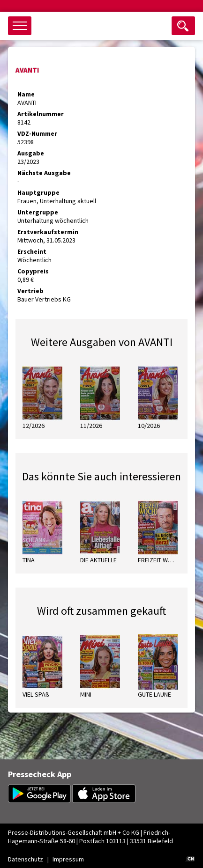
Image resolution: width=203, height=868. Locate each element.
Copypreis (33, 271)
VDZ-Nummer (37, 133)
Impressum (68, 859)
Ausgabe (31, 153)
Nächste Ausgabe (44, 173)
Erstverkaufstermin (48, 232)
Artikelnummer (41, 114)
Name (26, 94)
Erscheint (32, 251)
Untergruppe (38, 212)
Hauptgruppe (38, 192)
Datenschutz (26, 859)
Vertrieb (30, 291)
